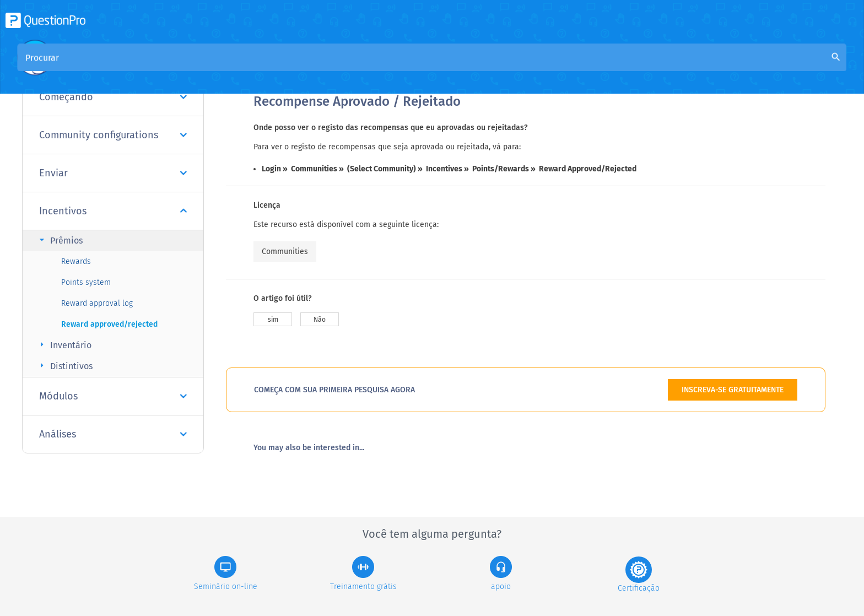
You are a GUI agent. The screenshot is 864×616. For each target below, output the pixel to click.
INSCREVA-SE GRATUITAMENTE (733, 390)
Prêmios (60, 240)
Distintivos (64, 366)
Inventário (64, 345)
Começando (113, 97)
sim (273, 320)
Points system (86, 282)
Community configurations (113, 135)
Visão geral (276, 67)
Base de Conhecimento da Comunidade (389, 67)
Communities (285, 252)
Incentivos (113, 211)
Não (320, 320)
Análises (113, 434)
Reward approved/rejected (109, 324)
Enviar (113, 173)
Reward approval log (97, 303)
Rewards (76, 261)
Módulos (113, 396)
